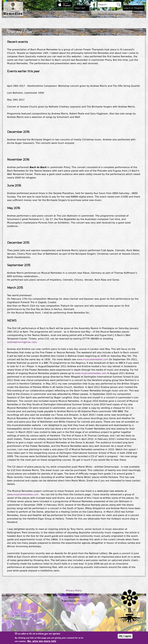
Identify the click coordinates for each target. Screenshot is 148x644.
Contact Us (74, 604)
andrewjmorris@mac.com (22, 342)
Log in (127, 8)
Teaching (44, 14)
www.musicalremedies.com (92, 359)
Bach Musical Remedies (112, 14)
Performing (62, 14)
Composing (82, 14)
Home (30, 14)
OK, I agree (125, 637)
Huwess (82, 601)
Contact (139, 14)
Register (139, 8)
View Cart (80, 8)
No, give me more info (42, 642)
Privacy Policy (74, 591)
